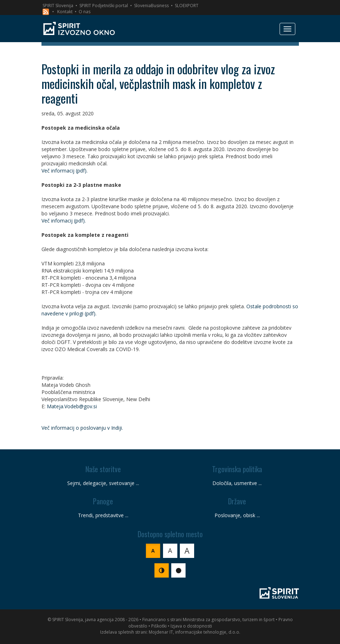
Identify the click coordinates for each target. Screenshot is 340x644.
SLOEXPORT (187, 6)
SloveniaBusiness (151, 6)
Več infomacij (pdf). (64, 221)
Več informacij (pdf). (65, 171)
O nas (85, 12)
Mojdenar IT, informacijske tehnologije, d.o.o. (194, 632)
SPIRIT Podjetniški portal (104, 6)
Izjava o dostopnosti (191, 626)
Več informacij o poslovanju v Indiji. (82, 428)
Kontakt (65, 12)
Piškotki (159, 626)
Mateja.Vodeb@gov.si (72, 406)
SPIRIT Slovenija (58, 6)
